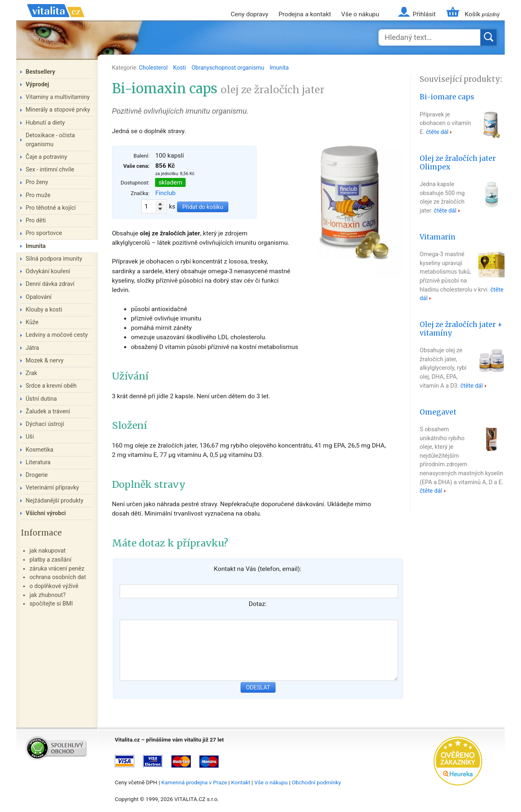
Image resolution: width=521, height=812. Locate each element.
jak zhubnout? (47, 595)
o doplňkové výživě (54, 586)
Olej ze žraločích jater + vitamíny (461, 329)
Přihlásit (424, 14)
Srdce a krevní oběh (51, 386)
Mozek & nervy (45, 361)
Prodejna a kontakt (305, 14)
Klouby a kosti (44, 310)
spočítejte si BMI (51, 604)
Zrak (31, 373)
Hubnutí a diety (45, 123)
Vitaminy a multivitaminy (58, 97)
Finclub (165, 193)
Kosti (180, 68)
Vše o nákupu (360, 14)
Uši (30, 437)
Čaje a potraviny (46, 157)
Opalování (39, 297)
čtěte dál (437, 132)
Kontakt (241, 782)
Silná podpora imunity (54, 259)
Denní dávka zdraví (50, 284)
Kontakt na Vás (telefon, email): (257, 569)
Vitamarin (438, 237)
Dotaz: (258, 604)
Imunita (279, 68)
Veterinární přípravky (52, 488)
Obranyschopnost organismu (228, 68)
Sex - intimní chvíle (50, 170)
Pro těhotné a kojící (51, 208)
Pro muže (38, 195)
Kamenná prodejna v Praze (194, 782)
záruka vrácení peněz (57, 569)
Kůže (32, 322)
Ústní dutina (41, 399)
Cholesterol (154, 68)
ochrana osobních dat (58, 577)
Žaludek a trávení (48, 411)
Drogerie (37, 475)
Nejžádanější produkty (55, 501)
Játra (32, 348)
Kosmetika (39, 450)
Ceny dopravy (250, 14)
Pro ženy (37, 182)
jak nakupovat (47, 551)
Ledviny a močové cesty (57, 335)
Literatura (38, 462)
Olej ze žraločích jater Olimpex (458, 163)
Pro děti (36, 221)
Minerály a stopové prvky (58, 110)
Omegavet (438, 412)
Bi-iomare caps (447, 97)
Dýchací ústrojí (45, 424)
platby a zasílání (50, 560)
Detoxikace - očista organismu (50, 140)
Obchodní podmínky (316, 782)
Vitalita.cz (56, 20)
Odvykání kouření (48, 271)
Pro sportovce (44, 233)
